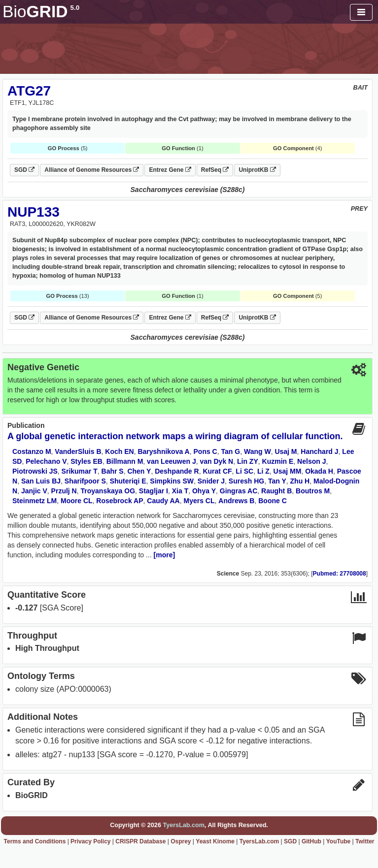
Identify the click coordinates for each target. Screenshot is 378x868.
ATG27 (29, 91)
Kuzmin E (278, 461)
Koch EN (119, 451)
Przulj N (64, 491)
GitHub (311, 841)
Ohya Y (204, 491)
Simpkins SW (172, 481)
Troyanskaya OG (108, 491)
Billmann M (125, 461)
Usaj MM (288, 471)
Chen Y (139, 471)
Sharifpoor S (85, 481)
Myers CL (199, 501)
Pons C (206, 451)
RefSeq (215, 170)
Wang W (258, 451)
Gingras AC (239, 491)
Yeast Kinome (215, 841)
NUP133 (34, 212)
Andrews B (236, 501)
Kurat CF (217, 471)
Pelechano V (46, 461)
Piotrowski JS (35, 471)
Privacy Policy (90, 841)
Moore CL (77, 501)
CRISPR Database (140, 841)
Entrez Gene (170, 170)
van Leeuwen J (172, 461)
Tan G (231, 451)
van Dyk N (216, 461)
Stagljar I (154, 491)
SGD (24, 170)
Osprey (181, 841)
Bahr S (113, 471)
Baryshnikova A (163, 451)
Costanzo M (32, 451)
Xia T (180, 491)
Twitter (365, 841)
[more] (165, 555)
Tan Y (277, 481)
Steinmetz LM (34, 501)
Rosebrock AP (120, 501)
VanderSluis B (78, 451)
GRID (41, 12)
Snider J (211, 481)
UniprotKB (257, 170)
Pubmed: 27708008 (340, 574)
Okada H (319, 471)
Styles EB (86, 461)
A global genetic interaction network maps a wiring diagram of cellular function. (175, 436)
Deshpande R (177, 471)
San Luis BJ (41, 481)
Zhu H (300, 481)
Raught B (276, 491)
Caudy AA (163, 501)
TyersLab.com (183, 825)
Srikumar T (80, 471)
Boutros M (313, 491)
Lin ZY (248, 461)
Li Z (263, 471)
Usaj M (286, 451)
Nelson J (311, 461)
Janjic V (34, 491)
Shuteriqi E (128, 481)
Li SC (244, 471)
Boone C (273, 501)
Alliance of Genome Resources (92, 170)
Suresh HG (246, 481)
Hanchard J (319, 451)
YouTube (339, 841)
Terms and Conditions (35, 841)
